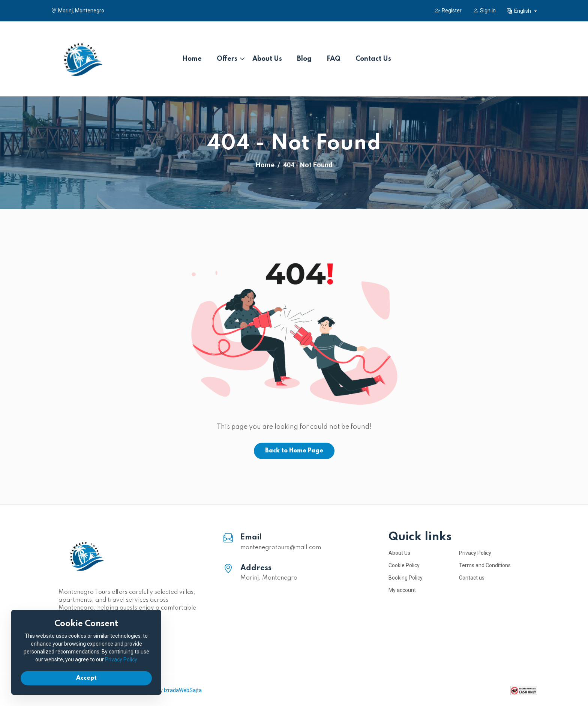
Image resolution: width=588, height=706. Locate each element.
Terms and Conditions (485, 565)
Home (192, 59)
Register (448, 11)
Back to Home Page (294, 451)
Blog (304, 59)
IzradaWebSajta (183, 690)
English (520, 11)
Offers (227, 59)
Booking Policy (406, 578)
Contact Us (373, 59)
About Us (267, 59)
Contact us (472, 578)
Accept (86, 678)
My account (402, 590)
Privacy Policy (475, 553)
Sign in (484, 11)
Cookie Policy (404, 565)
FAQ (334, 59)
